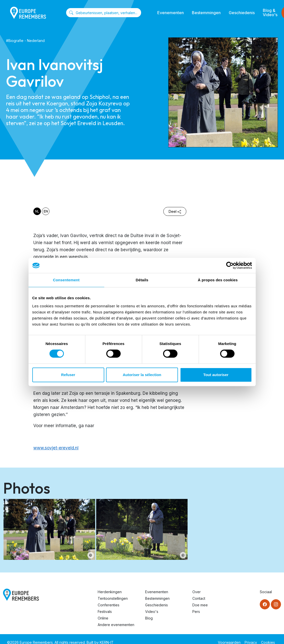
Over (197, 592)
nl (37, 211)
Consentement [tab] (66, 280)
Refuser (68, 375)
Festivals (105, 612)
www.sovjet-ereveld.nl (56, 448)
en (46, 211)
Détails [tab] (142, 280)
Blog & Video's (270, 13)
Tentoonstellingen (113, 598)
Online (103, 618)
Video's (152, 612)
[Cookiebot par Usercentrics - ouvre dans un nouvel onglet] (230, 265)
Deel (175, 211)
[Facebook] (265, 604)
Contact (199, 598)
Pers (196, 612)
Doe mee (200, 605)
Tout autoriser (216, 375)
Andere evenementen (116, 625)
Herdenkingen (110, 592)
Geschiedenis (242, 13)
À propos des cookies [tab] (218, 280)
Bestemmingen (206, 13)
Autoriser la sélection (142, 375)
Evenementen (171, 13)
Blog (149, 618)
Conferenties (109, 605)
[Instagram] (276, 604)
